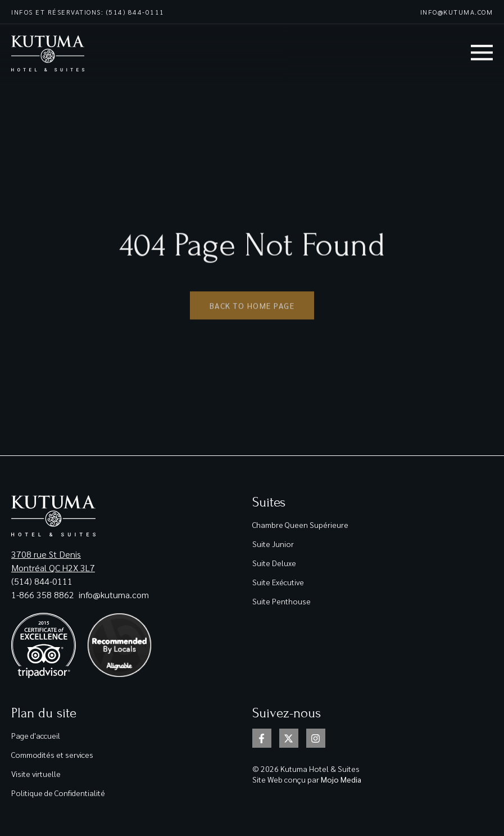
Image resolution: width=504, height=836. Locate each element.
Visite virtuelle (36, 774)
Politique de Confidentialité (58, 793)
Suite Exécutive (278, 582)
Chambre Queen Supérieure (300, 525)
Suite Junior (273, 544)
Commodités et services (52, 754)
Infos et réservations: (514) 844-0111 (88, 12)
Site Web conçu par (307, 779)
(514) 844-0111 (42, 581)
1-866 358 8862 (44, 595)
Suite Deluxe (274, 563)
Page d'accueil (36, 735)
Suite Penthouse (281, 601)
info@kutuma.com (457, 12)
